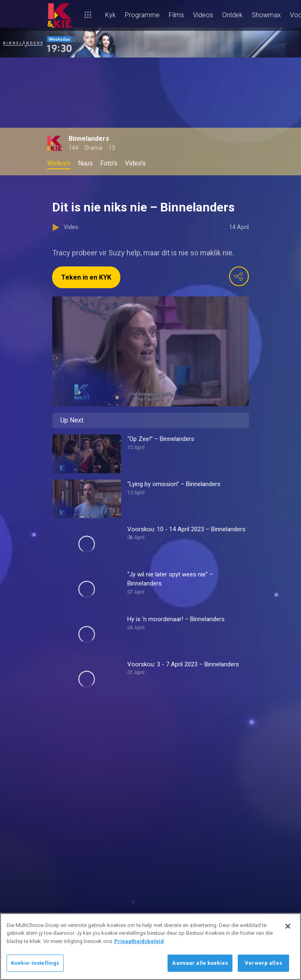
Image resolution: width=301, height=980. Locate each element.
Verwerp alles (263, 963)
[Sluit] (288, 926)
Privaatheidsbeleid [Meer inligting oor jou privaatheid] (139, 941)
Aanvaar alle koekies (200, 963)
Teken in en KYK (86, 277)
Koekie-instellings (35, 963)
